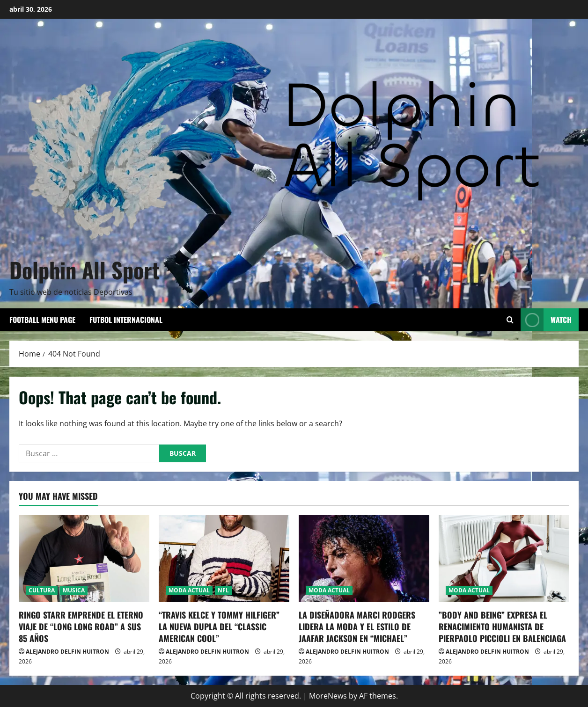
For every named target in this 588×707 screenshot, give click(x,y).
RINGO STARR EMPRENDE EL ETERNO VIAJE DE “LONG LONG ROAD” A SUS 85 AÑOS (81, 627)
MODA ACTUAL (189, 590)
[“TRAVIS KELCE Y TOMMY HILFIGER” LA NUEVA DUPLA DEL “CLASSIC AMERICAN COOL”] (224, 559)
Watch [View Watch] (546, 320)
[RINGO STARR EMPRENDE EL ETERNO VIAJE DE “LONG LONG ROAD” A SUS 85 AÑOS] (84, 559)
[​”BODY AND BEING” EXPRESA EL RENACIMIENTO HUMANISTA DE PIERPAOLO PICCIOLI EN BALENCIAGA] (504, 559)
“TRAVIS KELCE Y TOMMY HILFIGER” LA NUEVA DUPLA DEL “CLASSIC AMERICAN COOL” (219, 627)
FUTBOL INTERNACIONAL (126, 320)
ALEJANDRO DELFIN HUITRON (67, 652)
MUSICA (74, 590)
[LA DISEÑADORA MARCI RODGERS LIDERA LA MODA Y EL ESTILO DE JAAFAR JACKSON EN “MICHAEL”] (364, 559)
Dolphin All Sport (85, 270)
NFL (223, 590)
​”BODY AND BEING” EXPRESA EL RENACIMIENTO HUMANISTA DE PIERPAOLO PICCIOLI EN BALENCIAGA (502, 627)
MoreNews (328, 696)
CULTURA (42, 590)
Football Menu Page (42, 320)
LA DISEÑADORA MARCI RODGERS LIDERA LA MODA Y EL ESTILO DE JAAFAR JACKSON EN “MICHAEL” (357, 627)
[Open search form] (510, 320)
